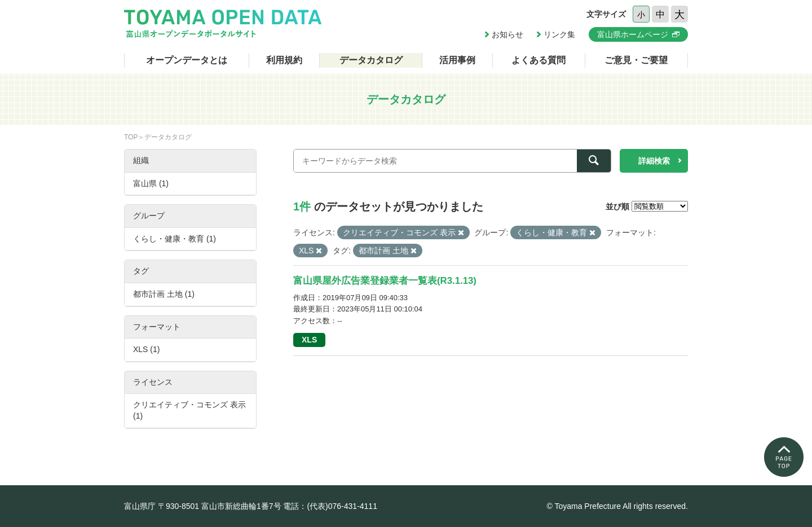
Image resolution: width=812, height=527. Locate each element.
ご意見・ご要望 (636, 60)
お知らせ (507, 34)
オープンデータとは (187, 60)
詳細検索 (654, 161)
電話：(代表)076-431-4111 (330, 506)
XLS (309, 340)
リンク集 (559, 34)
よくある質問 (539, 60)
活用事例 (457, 60)
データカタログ (371, 60)
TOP (131, 137)
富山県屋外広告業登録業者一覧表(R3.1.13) (385, 281)
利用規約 (284, 60)
